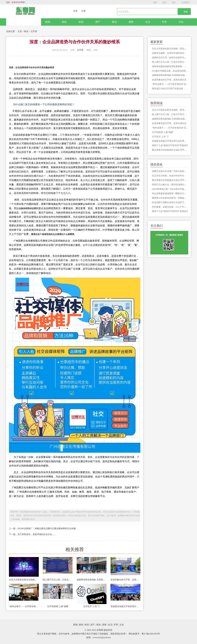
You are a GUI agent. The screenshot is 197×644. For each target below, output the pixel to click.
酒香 (131, 22)
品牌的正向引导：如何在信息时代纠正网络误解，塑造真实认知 (170, 58)
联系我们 (186, 2)
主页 (20, 31)
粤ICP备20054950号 (151, 634)
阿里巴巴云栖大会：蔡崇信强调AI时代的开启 (170, 185)
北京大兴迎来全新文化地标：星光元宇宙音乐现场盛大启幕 (24, 580)
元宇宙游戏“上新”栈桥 (58, 606)
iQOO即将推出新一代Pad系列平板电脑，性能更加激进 (170, 189)
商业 (114, 22)
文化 (181, 22)
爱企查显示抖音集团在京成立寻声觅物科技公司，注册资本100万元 (170, 150)
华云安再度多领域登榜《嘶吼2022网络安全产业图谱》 (170, 194)
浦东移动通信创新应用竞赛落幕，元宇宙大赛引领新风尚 (170, 66)
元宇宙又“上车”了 (92, 606)
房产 (98, 22)
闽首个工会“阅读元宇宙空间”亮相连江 (170, 145)
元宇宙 (34, 31)
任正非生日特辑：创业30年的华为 (168, 176)
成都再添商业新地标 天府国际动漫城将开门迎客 (92, 580)
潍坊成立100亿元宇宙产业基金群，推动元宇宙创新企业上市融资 (170, 89)
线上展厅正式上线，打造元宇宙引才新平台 (58, 580)
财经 (164, 2)
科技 (174, 2)
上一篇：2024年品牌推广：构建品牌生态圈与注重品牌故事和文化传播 (42, 529)
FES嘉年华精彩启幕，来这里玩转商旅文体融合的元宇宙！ (170, 71)
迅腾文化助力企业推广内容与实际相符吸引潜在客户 (170, 171)
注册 (83, 11)
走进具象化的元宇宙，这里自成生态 (125, 580)
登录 (75, 11)
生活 (148, 22)
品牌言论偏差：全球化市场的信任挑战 (170, 53)
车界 (164, 22)
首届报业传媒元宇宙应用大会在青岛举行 (125, 606)
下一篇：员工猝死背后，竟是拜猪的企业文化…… (33, 534)
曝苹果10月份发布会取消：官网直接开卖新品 (170, 198)
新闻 (155, 2)
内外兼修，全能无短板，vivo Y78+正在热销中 (170, 207)
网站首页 (24, 22)
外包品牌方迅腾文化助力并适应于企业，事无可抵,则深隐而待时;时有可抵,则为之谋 (170, 202)
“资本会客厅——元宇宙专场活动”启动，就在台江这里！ (24, 606)
